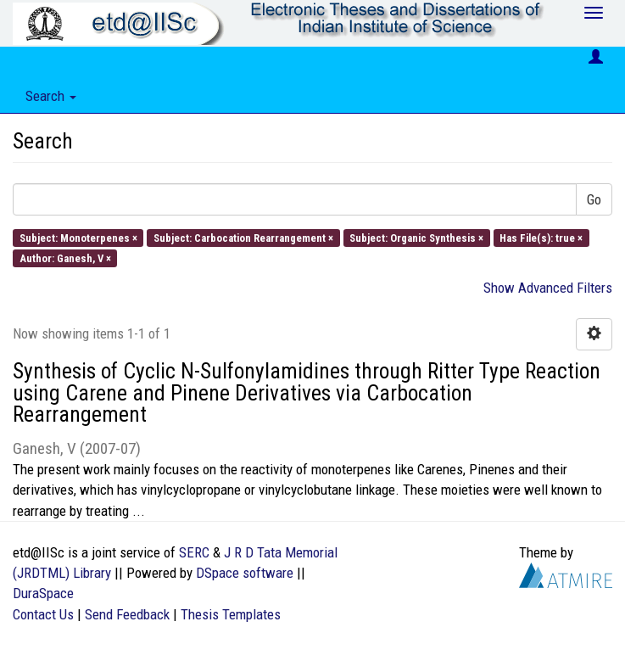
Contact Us (43, 614)
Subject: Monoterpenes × (78, 237)
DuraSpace (43, 593)
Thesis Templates (231, 614)
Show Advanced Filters (548, 288)
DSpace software (245, 573)
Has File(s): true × (541, 237)
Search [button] (51, 96)
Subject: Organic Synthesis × (416, 237)
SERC (194, 552)
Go (594, 199)
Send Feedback (127, 614)
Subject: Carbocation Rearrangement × (243, 237)
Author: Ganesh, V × (65, 258)
